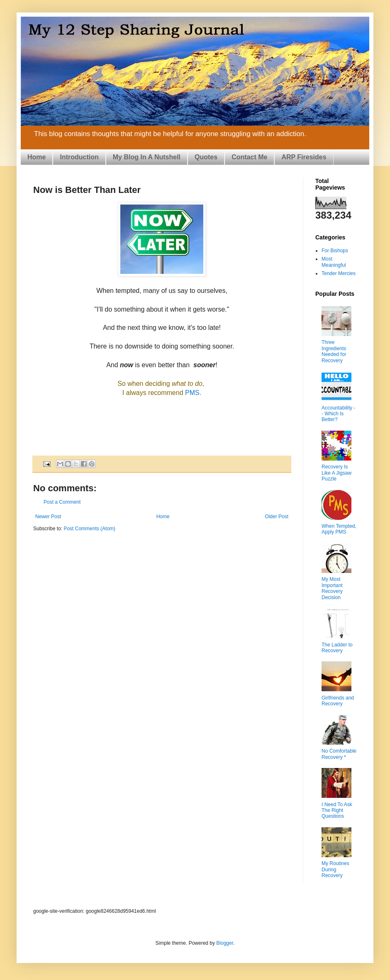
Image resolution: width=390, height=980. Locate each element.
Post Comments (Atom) (89, 529)
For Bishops (335, 251)
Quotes (206, 157)
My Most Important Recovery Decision (332, 588)
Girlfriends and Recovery (338, 701)
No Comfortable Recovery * (339, 754)
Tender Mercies (339, 273)
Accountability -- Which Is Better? (338, 414)
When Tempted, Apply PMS (339, 529)
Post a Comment (62, 502)
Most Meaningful (334, 262)
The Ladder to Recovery (337, 648)
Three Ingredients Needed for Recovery (334, 351)
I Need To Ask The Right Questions (337, 811)
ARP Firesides (304, 157)
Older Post (277, 517)
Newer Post (48, 517)
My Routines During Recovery (335, 869)
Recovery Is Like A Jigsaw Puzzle (336, 473)
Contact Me (249, 157)
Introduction (79, 157)
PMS (192, 393)
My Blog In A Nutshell (147, 157)
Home (37, 157)
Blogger (225, 943)
